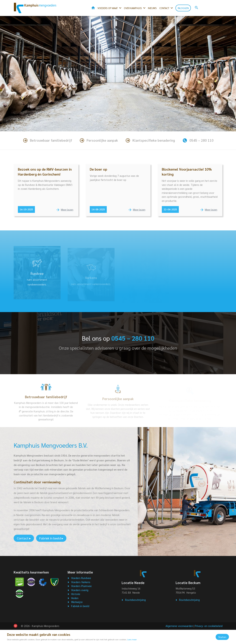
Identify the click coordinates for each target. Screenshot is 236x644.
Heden (75, 598)
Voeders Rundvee (81, 578)
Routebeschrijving (135, 600)
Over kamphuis (133, 8)
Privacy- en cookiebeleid (209, 626)
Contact (164, 8)
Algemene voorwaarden (179, 626)
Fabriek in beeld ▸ (51, 538)
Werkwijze (77, 602)
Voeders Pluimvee (81, 586)
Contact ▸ (24, 538)
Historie (76, 594)
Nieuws (152, 8)
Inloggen (183, 8)
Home (93, 8)
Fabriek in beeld (80, 606)
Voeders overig (80, 590)
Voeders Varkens (81, 582)
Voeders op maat (108, 8)
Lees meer (132, 639)
